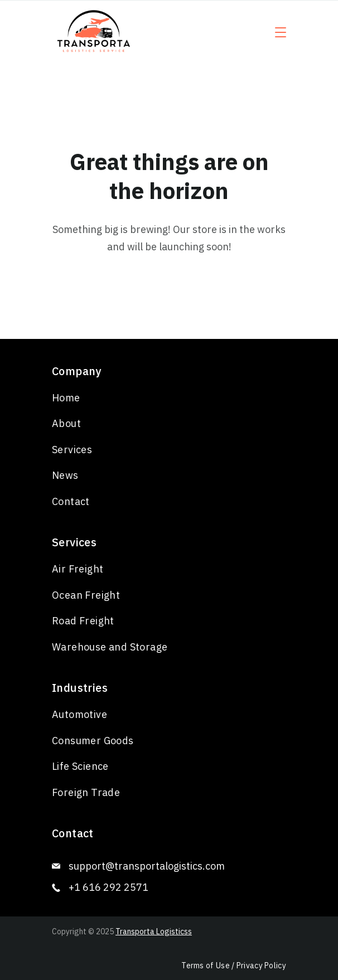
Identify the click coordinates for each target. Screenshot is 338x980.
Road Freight (83, 621)
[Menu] (281, 32)
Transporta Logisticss (154, 932)
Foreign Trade (86, 792)
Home (66, 398)
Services (72, 450)
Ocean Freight (86, 595)
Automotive (79, 714)
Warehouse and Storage (110, 647)
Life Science (80, 766)
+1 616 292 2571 (108, 887)
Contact (71, 501)
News (65, 475)
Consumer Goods (93, 741)
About (66, 423)
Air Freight (78, 569)
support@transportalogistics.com (147, 866)
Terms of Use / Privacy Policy (234, 966)
